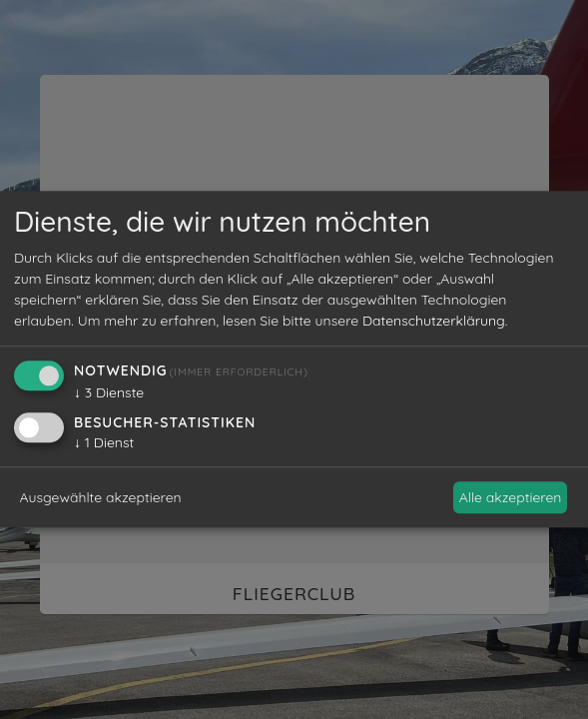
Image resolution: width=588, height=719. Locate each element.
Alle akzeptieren (511, 497)
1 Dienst (104, 443)
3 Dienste (109, 393)
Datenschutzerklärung (434, 322)
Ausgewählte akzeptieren (101, 497)
